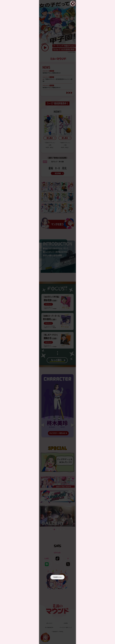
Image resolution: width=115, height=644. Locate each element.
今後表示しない (57, 577)
